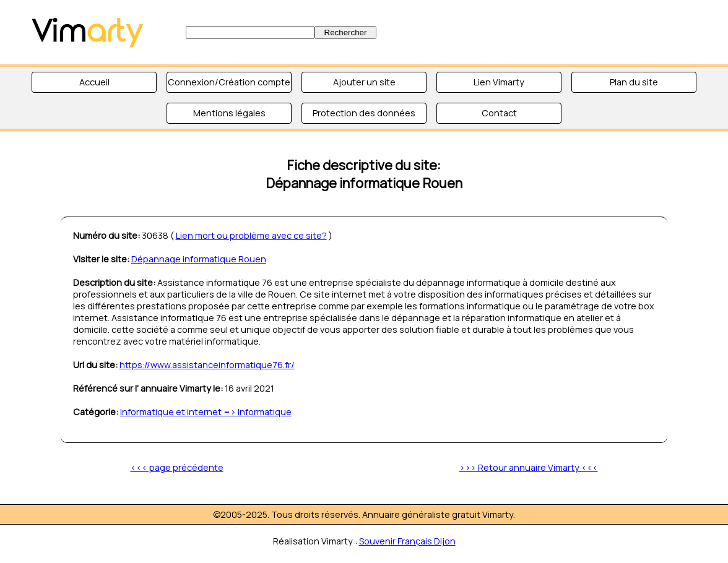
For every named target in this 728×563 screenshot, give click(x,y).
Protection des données (364, 113)
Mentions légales (229, 113)
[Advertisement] (558, 31)
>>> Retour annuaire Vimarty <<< (529, 467)
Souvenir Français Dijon (407, 541)
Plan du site (634, 82)
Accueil (94, 82)
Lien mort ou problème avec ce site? (251, 235)
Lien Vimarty (499, 82)
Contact (499, 113)
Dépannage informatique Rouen (199, 259)
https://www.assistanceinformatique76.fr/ (207, 365)
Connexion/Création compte (229, 82)
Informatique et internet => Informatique (206, 412)
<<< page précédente (177, 467)
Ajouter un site (364, 82)
